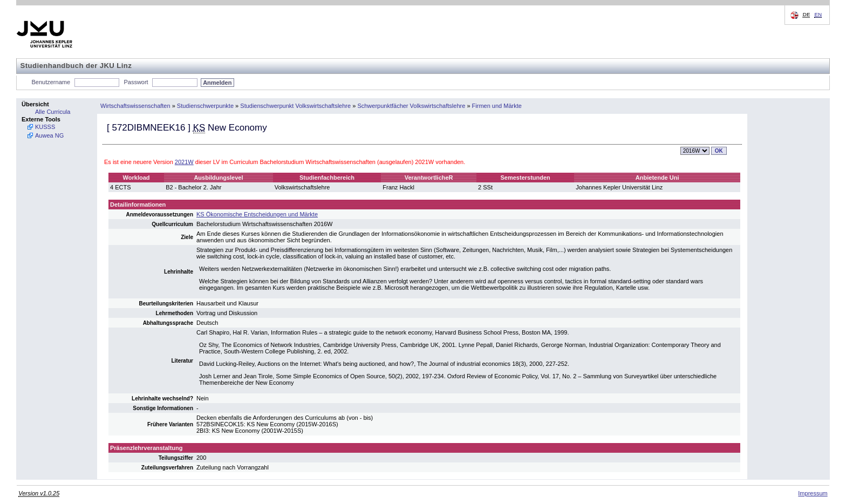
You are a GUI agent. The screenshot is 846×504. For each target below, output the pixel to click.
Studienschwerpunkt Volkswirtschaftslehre (295, 106)
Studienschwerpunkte (205, 106)
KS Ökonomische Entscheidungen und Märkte (257, 214)
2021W (184, 162)
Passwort (136, 82)
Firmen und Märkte (497, 106)
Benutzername (51, 82)
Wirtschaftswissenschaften (135, 106)
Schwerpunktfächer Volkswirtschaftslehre (411, 106)
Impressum (813, 493)
